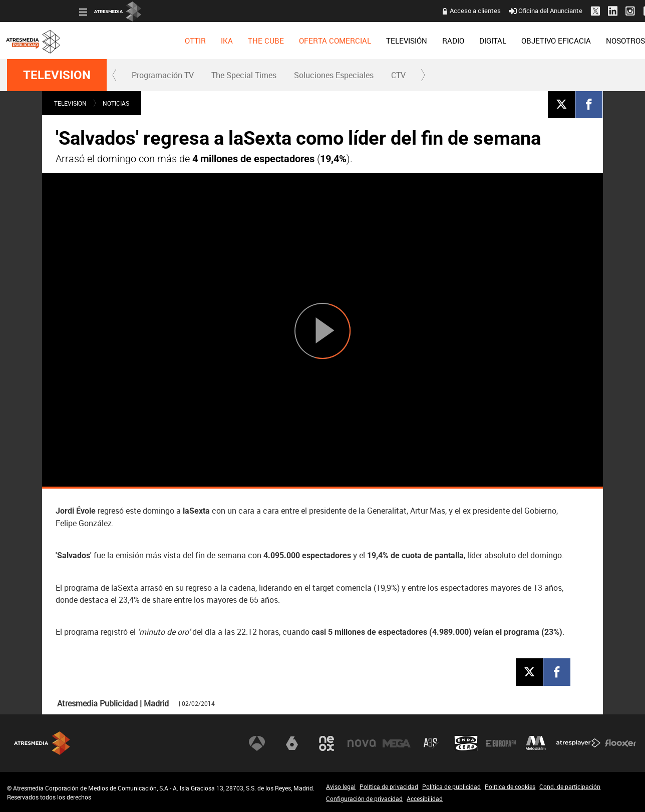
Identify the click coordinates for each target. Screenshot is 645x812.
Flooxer (620, 743)
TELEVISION (57, 75)
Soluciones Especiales (334, 75)
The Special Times (244, 75)
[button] (115, 75)
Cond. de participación (570, 786)
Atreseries (431, 743)
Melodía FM (536, 743)
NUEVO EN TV (612, 41)
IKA (155, 41)
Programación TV (163, 75)
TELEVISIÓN (335, 41)
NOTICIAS (116, 103)
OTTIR (123, 41)
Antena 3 (257, 743)
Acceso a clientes (403, 11)
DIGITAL (421, 41)
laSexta (292, 743)
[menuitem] (123, 41)
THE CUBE (194, 41)
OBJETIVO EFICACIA (484, 41)
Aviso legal (341, 786)
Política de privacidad (389, 786)
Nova (362, 743)
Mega (397, 743)
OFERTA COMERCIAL (263, 41)
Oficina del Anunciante (473, 11)
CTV (398, 75)
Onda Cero (466, 743)
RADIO (381, 41)
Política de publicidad (451, 786)
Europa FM (501, 743)
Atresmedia (42, 743)
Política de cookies (510, 786)
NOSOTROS (553, 41)
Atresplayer (578, 743)
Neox (327, 743)
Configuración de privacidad (364, 798)
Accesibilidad (425, 798)
